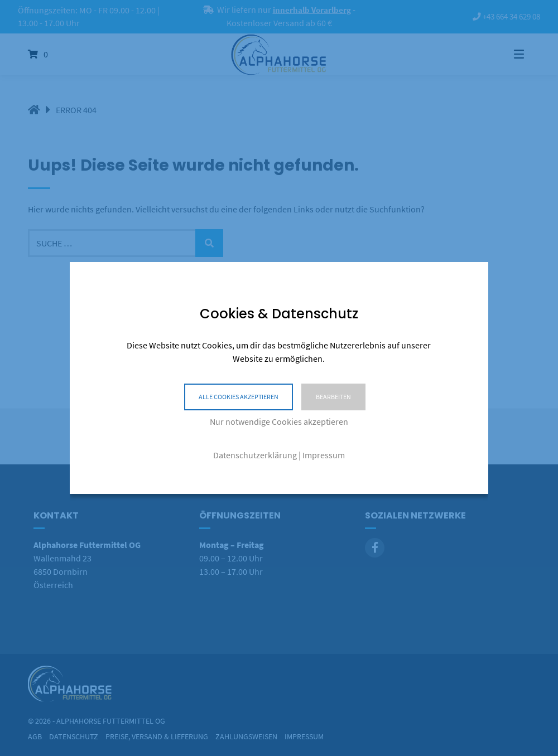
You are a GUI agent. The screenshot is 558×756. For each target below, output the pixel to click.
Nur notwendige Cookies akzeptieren (279, 421)
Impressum (324, 455)
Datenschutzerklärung (255, 455)
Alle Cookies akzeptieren (239, 397)
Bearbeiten (333, 397)
